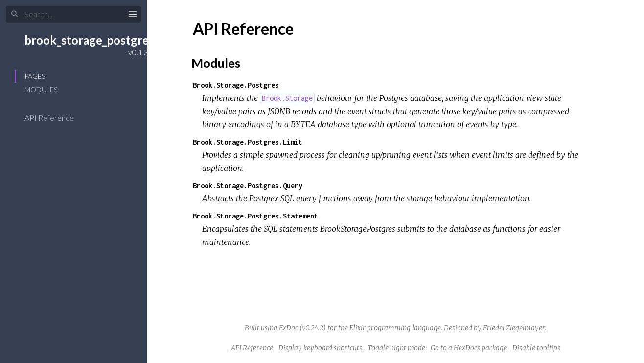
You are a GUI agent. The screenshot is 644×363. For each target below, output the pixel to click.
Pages (35, 76)
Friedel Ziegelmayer (514, 328)
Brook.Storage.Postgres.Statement (255, 216)
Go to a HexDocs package (469, 348)
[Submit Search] (14, 14)
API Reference (56, 117)
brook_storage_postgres (89, 40)
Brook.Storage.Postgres (236, 85)
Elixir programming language (395, 328)
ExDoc (288, 328)
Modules (41, 89)
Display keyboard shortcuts (320, 348)
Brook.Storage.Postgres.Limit (248, 142)
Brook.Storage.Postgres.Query (248, 185)
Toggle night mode (396, 348)
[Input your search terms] (73, 14)
